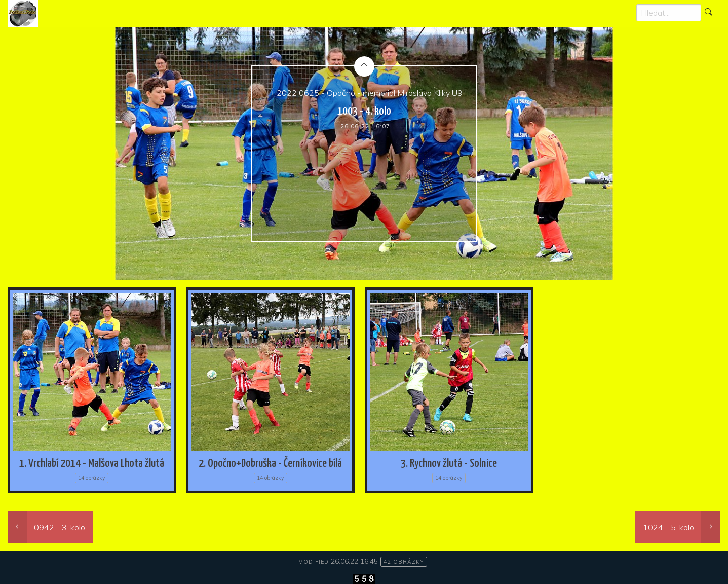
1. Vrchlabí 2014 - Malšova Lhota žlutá (92, 464)
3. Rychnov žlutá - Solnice (449, 464)
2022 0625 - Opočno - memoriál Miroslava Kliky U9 (370, 93)
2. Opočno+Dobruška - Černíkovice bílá (270, 464)
